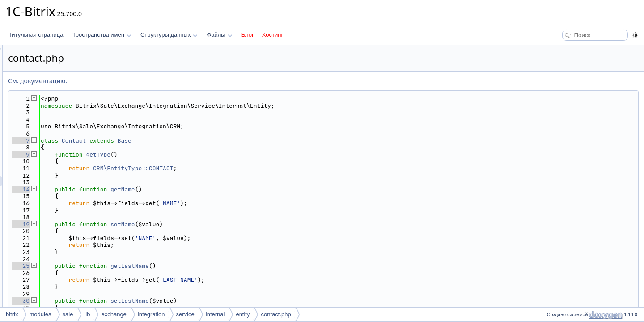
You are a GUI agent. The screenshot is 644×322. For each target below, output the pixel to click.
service (185, 314)
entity (243, 314)
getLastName (241, 266)
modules (40, 314)
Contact (186, 141)
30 (133, 301)
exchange (114, 314)
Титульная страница (36, 35)
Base (236, 141)
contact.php (276, 314)
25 (133, 266)
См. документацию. (149, 81)
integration (151, 314)
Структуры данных (169, 35)
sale (68, 314)
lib (87, 314)
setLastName (241, 301)
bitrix (12, 314)
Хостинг (273, 35)
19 (133, 224)
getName (235, 189)
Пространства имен (101, 35)
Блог (248, 35)
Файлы (219, 35)
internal (215, 314)
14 (133, 189)
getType (210, 155)
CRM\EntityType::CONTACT (245, 168)
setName (235, 224)
